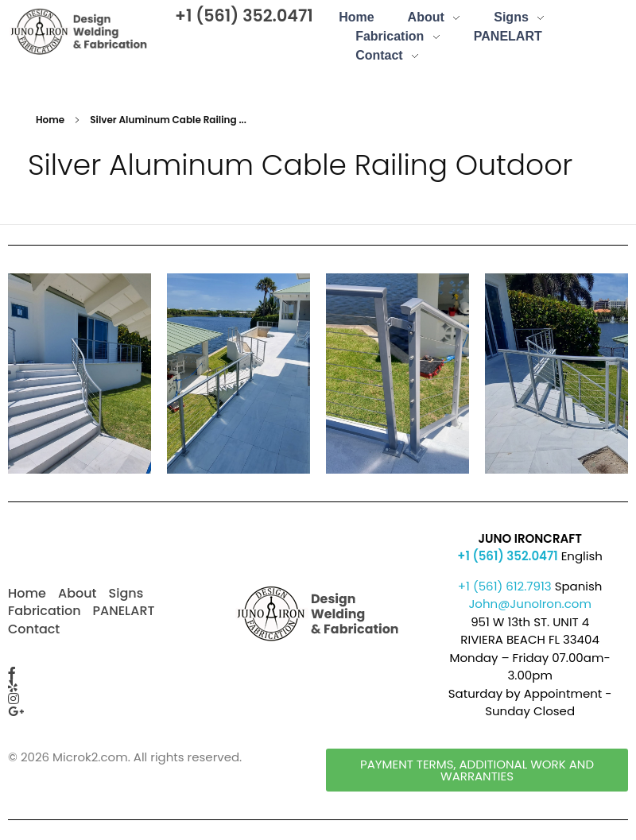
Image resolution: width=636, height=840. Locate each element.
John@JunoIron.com (530, 604)
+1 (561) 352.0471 (244, 15)
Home (50, 120)
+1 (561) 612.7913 (505, 586)
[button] (477, 770)
